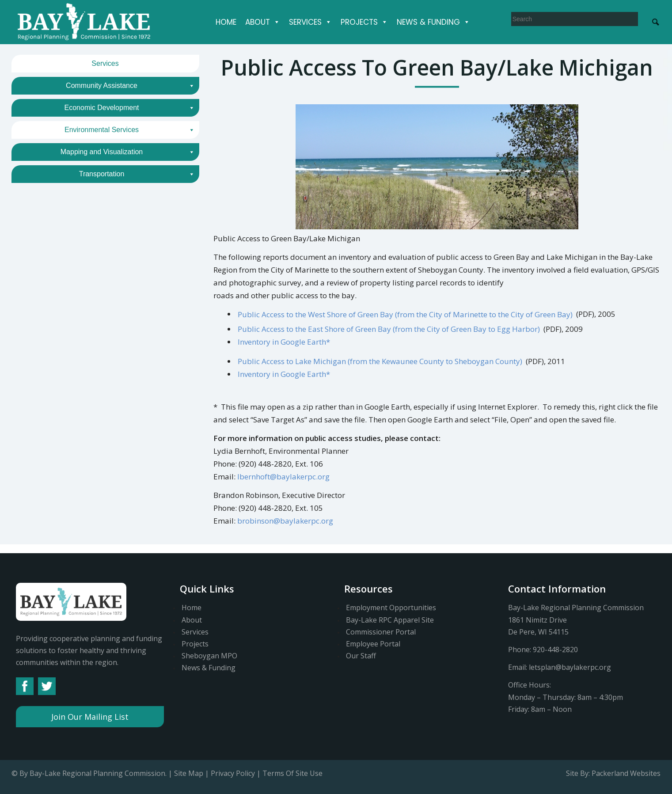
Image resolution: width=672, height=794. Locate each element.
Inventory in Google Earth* (284, 342)
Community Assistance (130, 86)
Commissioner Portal (381, 632)
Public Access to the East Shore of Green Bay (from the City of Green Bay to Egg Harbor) (389, 329)
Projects (364, 22)
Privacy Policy (233, 773)
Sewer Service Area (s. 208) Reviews (74, 224)
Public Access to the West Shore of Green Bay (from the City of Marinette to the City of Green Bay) (405, 314)
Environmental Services (130, 130)
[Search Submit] (656, 21)
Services (310, 22)
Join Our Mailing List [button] (90, 717)
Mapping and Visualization (128, 245)
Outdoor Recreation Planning (105, 208)
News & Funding (433, 22)
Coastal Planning (105, 146)
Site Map (189, 773)
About (263, 22)
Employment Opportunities (391, 608)
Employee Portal (373, 644)
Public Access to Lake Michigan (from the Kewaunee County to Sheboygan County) (380, 361)
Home (226, 22)
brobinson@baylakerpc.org (285, 521)
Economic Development (130, 108)
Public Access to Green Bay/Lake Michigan (88, 162)
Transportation (137, 267)
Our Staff (361, 656)
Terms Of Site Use (292, 773)
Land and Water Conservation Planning (105, 193)
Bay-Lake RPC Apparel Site (390, 620)
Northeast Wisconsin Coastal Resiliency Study (93, 177)
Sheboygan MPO (209, 656)
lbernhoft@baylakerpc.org (283, 477)
